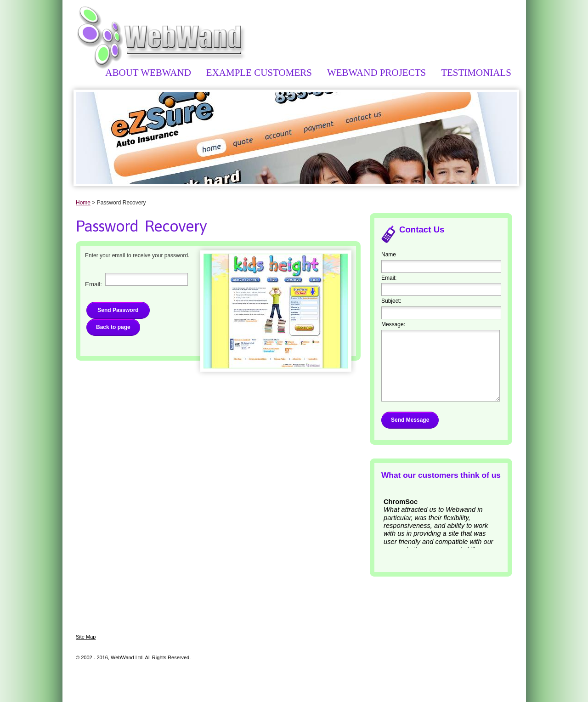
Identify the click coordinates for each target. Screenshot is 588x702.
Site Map (86, 637)
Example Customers (259, 73)
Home (83, 203)
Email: (389, 278)
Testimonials (476, 73)
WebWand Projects (376, 73)
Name (389, 255)
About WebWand (148, 73)
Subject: (391, 301)
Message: (393, 324)
